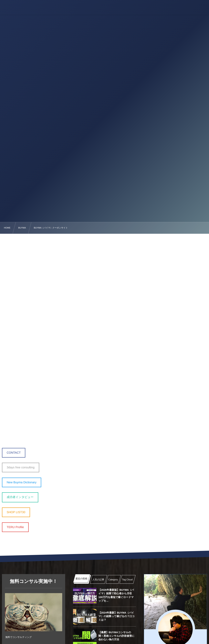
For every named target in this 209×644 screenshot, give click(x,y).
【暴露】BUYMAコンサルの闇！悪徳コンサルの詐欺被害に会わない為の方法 (117, 636)
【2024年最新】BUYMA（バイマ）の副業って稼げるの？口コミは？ (117, 616)
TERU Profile (15, 527)
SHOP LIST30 (16, 512)
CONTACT (14, 453)
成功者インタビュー (20, 497)
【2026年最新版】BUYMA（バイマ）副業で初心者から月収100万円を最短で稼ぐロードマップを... (116, 595)
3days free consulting (21, 467)
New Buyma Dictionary (22, 482)
